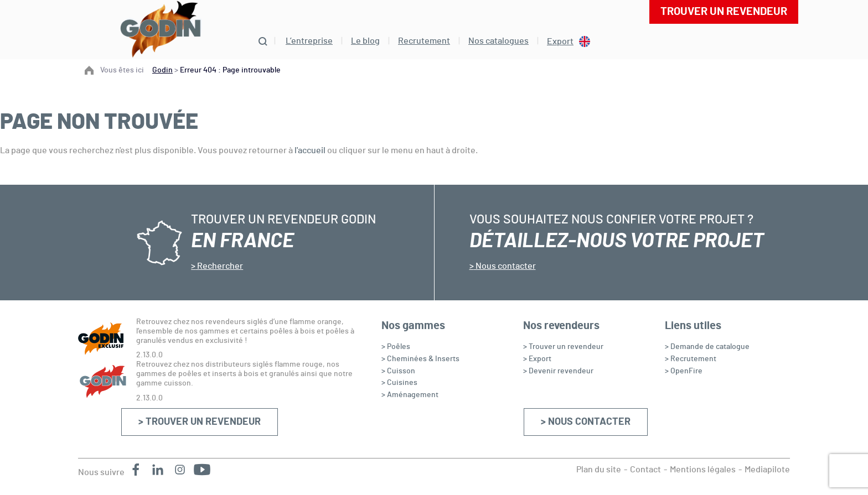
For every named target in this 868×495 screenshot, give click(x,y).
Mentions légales (703, 470)
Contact (645, 470)
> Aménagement (410, 395)
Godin (162, 70)
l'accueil (310, 150)
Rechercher (219, 266)
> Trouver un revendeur (200, 422)
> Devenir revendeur (558, 371)
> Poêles (396, 347)
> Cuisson (398, 371)
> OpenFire (684, 371)
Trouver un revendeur (724, 12)
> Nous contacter (586, 422)
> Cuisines (399, 383)
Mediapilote (767, 470)
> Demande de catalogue (707, 347)
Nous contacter (505, 266)
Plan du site (599, 470)
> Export (537, 359)
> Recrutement (691, 359)
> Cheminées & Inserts (420, 359)
